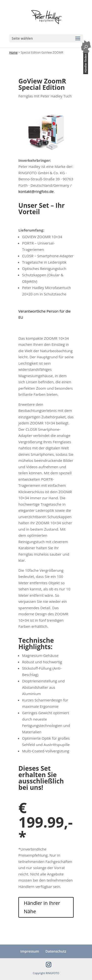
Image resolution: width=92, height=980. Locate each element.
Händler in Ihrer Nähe (42, 907)
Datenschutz (56, 951)
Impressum (30, 951)
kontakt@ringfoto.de (36, 191)
